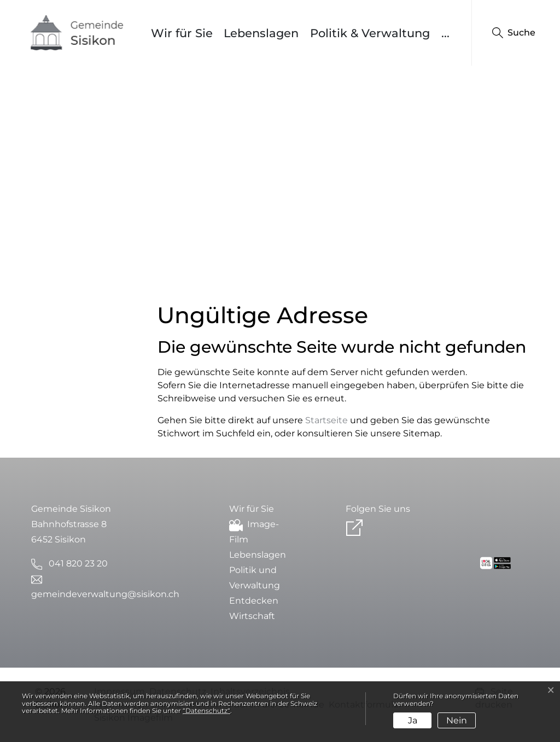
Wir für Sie (182, 33)
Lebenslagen (261, 33)
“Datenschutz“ (206, 711)
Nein (457, 720)
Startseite (326, 420)
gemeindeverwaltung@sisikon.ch (105, 594)
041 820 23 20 (78, 563)
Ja (413, 720)
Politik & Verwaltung (370, 33)
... (445, 33)
